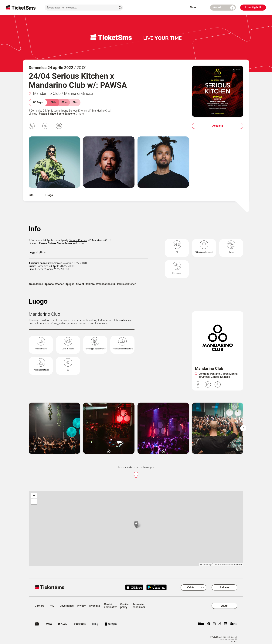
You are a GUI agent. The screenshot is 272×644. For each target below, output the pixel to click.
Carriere (39, 606)
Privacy (81, 606)
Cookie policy (124, 606)
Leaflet (205, 565)
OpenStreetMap (222, 565)
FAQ (52, 606)
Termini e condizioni (139, 606)
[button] (136, 525)
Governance (67, 606)
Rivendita (94, 606)
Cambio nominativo (111, 606)
